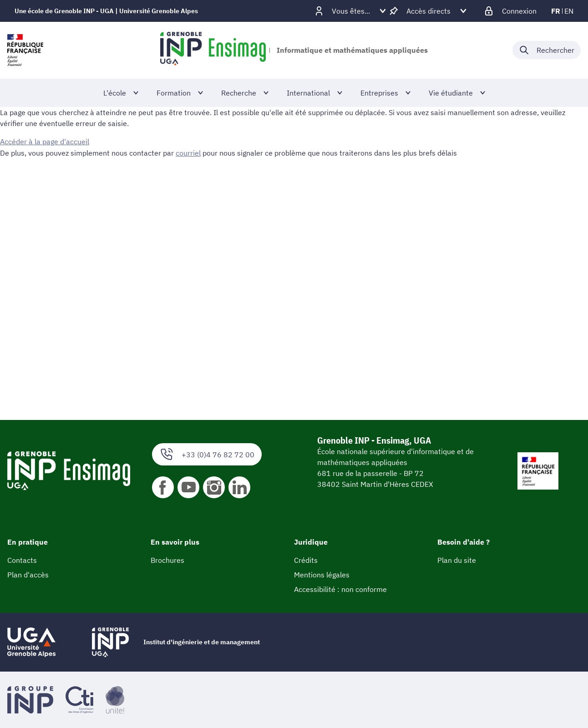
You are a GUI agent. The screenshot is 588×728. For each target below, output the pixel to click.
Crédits (306, 560)
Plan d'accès (28, 575)
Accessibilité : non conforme (340, 589)
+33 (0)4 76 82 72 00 (207, 454)
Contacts (22, 560)
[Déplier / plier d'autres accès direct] (428, 11)
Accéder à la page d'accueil (45, 142)
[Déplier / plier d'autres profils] (351, 11)
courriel (188, 152)
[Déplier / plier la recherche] (547, 50)
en (569, 11)
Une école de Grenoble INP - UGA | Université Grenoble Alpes (106, 11)
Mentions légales (322, 575)
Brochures (167, 560)
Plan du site (457, 560)
